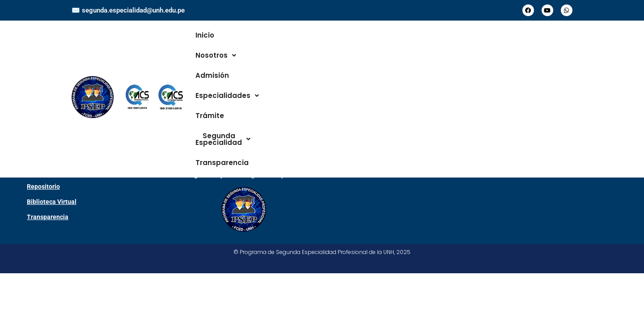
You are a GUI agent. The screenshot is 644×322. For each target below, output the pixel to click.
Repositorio (43, 235)
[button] (243, 48)
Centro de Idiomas (53, 220)
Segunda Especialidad (458, 48)
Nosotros (243, 48)
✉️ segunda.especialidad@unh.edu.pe (128, 10)
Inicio (207, 48)
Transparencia (536, 48)
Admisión (286, 48)
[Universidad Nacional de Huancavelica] (493, 228)
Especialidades (341, 48)
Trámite (393, 48)
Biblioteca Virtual (52, 250)
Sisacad (38, 205)
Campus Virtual (49, 190)
